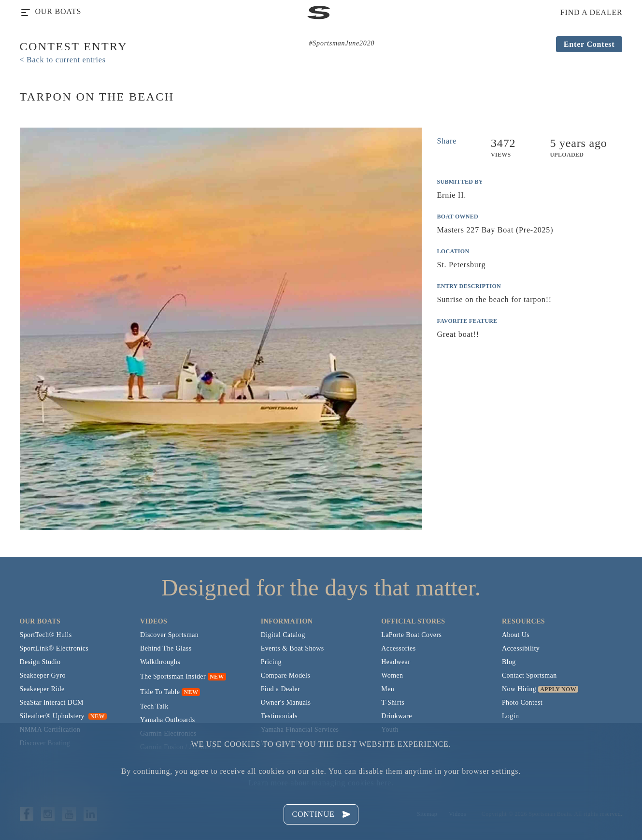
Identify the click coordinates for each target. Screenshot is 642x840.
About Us (516, 635)
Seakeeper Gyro (43, 675)
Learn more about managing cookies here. (321, 783)
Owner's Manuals (286, 702)
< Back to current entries (63, 60)
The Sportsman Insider (173, 676)
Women (392, 675)
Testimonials (279, 716)
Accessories (398, 648)
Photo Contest (522, 702)
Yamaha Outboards (167, 720)
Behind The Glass (166, 648)
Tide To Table (160, 692)
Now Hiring (519, 689)
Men (388, 689)
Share (447, 141)
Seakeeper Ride (42, 689)
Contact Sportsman (529, 675)
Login (510, 716)
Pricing (271, 662)
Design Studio (40, 662)
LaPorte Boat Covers (411, 635)
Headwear (396, 662)
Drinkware (396, 716)
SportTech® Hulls (46, 635)
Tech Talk (154, 706)
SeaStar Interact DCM (52, 702)
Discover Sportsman (169, 635)
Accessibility (521, 648)
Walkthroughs (160, 662)
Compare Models (285, 675)
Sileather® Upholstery (63, 716)
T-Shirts (393, 702)
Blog (509, 662)
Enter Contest (589, 44)
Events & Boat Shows (292, 648)
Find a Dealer (280, 689)
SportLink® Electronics (54, 648)
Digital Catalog (283, 635)
